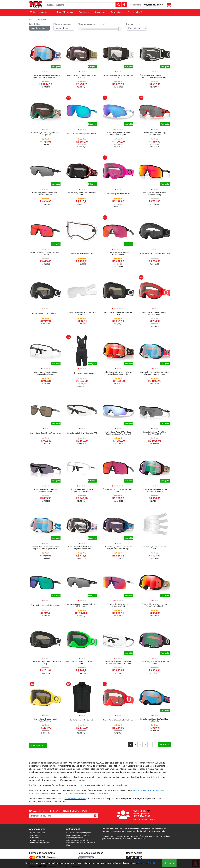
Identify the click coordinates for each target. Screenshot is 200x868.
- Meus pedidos (35, 835)
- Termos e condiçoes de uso (40, 843)
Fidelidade (85, 840)
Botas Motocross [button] (65, 12)
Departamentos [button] (38, 28)
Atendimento (135, 5)
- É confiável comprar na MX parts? (78, 833)
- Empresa (69, 835)
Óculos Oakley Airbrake (75, 799)
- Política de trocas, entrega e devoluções (80, 843)
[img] (124, 5)
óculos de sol (102, 793)
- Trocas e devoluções (37, 833)
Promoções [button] (117, 12)
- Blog (68, 845)
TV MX (76, 835)
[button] (154, 5)
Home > (32, 19)
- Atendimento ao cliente (38, 840)
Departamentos (39, 12)
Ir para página (37, 745)
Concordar (169, 863)
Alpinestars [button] (100, 12)
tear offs (44, 793)
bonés (82, 793)
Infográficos (84, 835)
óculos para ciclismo (143, 790)
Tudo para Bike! (135, 12)
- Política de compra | (73, 840)
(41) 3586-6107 (141, 816)
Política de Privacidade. (148, 863)
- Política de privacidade (74, 838)
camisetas (74, 793)
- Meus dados (34, 838)
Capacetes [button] (84, 12)
